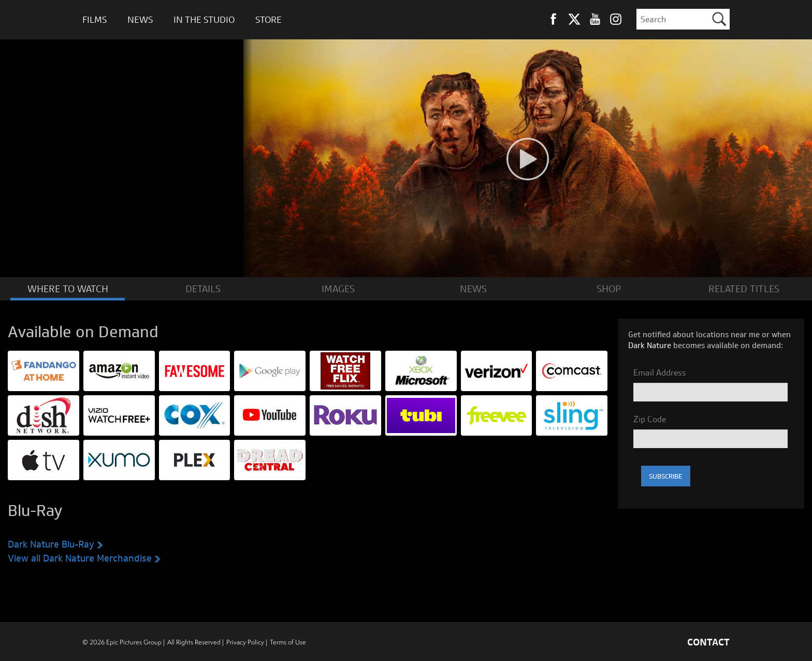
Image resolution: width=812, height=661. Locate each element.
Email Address (660, 372)
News (140, 19)
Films (95, 19)
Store (269, 19)
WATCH (68, 288)
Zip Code (650, 419)
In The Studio (204, 19)
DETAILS (203, 288)
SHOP (609, 288)
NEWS (473, 288)
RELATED (744, 288)
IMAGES (338, 288)
